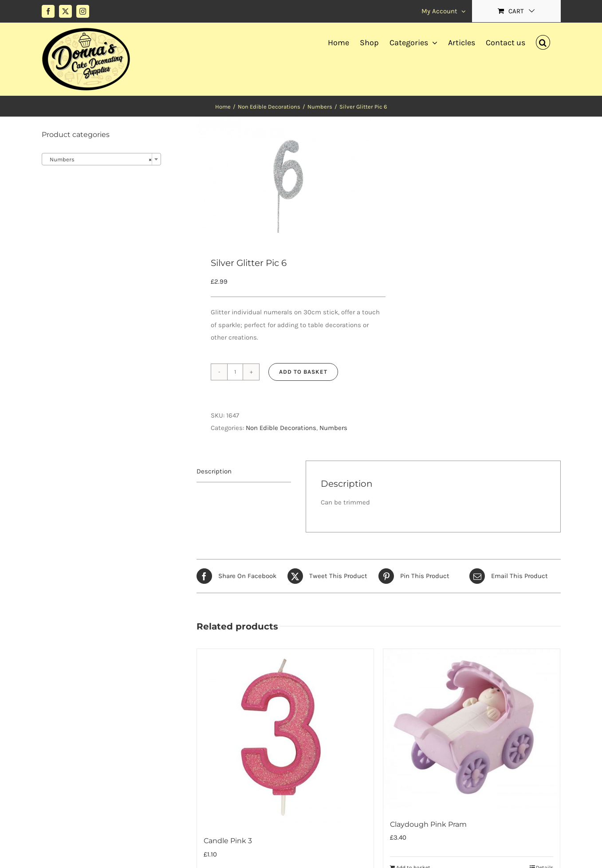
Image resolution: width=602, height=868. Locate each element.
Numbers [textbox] (99, 160)
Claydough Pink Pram (428, 824)
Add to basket (303, 372)
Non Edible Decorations (281, 428)
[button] (543, 41)
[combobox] (101, 159)
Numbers (333, 428)
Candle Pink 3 (228, 841)
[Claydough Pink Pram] (472, 729)
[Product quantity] (235, 372)
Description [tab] (214, 471)
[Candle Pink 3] (285, 737)
